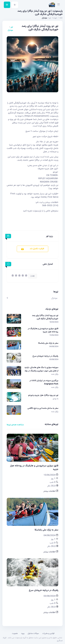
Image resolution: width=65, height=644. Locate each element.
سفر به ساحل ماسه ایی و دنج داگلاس (43, 408)
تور (11, 27)
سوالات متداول (33, 633)
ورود (23, 633)
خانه (61, 18)
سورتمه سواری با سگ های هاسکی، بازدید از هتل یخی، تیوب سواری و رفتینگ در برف (41, 369)
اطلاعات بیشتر (51, 491)
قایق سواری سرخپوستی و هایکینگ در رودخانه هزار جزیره (43, 330)
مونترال (10, 30)
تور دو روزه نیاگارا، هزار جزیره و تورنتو (43, 395)
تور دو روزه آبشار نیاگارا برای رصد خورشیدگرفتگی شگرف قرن (45, 317)
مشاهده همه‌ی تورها (15, 425)
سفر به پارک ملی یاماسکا (48, 343)
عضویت (15, 633)
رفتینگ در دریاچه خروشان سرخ (45, 356)
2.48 (32, 276)
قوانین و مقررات (48, 633)
